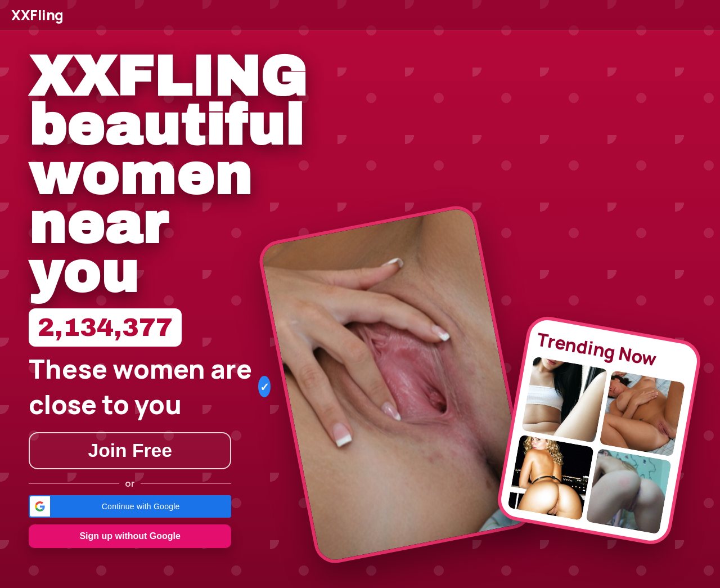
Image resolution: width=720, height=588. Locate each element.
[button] (130, 506)
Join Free (130, 450)
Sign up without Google (130, 536)
